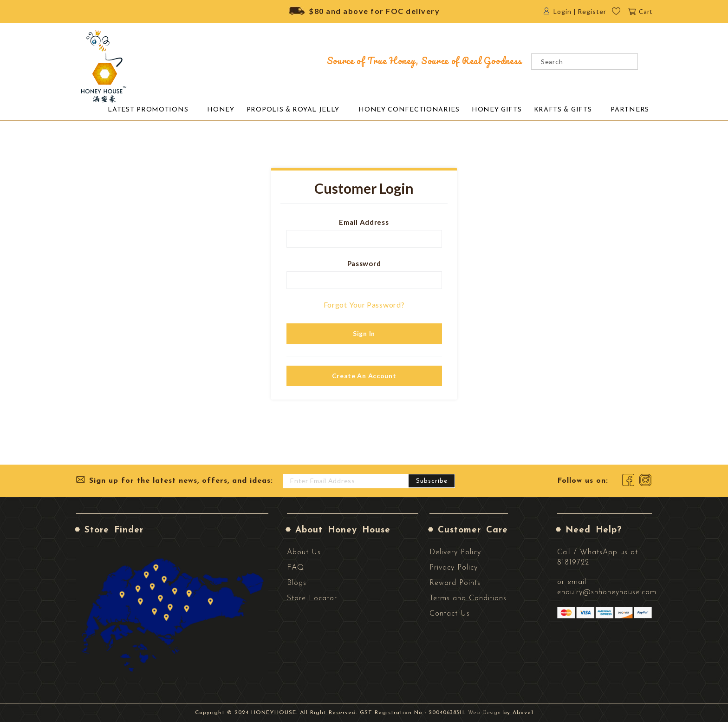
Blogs (297, 583)
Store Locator (312, 598)
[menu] (376, 110)
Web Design (484, 713)
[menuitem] (148, 110)
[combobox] (585, 62)
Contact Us (450, 614)
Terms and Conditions (468, 598)
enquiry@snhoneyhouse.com (607, 592)
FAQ (296, 568)
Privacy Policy (454, 568)
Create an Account (364, 376)
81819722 (573, 563)
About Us (304, 552)
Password (364, 263)
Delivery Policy (455, 552)
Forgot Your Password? (364, 305)
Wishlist (622, 14)
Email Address (364, 222)
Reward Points (455, 583)
